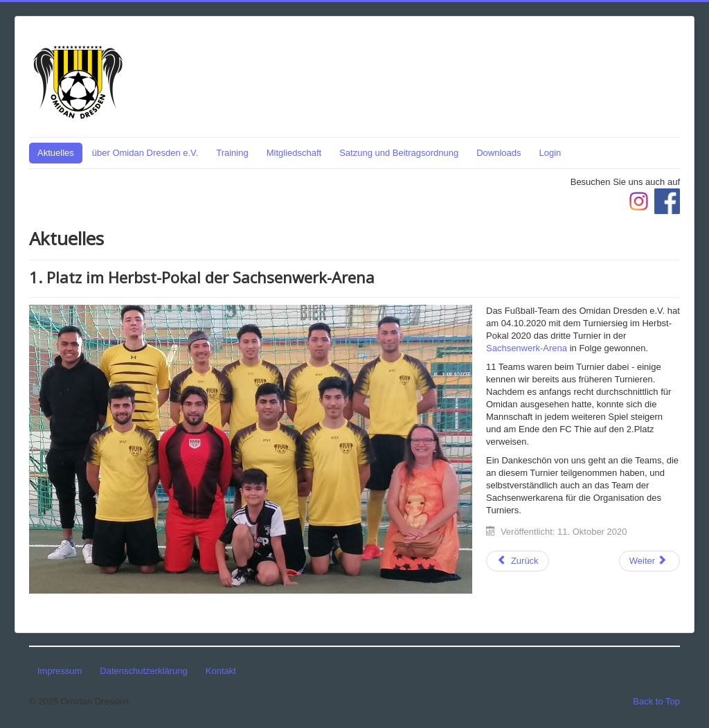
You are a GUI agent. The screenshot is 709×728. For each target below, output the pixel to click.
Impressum (60, 671)
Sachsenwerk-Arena (527, 348)
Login (550, 153)
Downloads (499, 153)
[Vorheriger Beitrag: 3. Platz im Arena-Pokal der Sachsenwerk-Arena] (518, 561)
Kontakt (221, 671)
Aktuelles (56, 153)
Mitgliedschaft (294, 153)
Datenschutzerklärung (143, 671)
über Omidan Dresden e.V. (145, 153)
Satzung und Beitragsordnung (399, 153)
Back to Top (656, 701)
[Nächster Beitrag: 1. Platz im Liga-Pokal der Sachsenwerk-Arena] (649, 561)
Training (232, 153)
